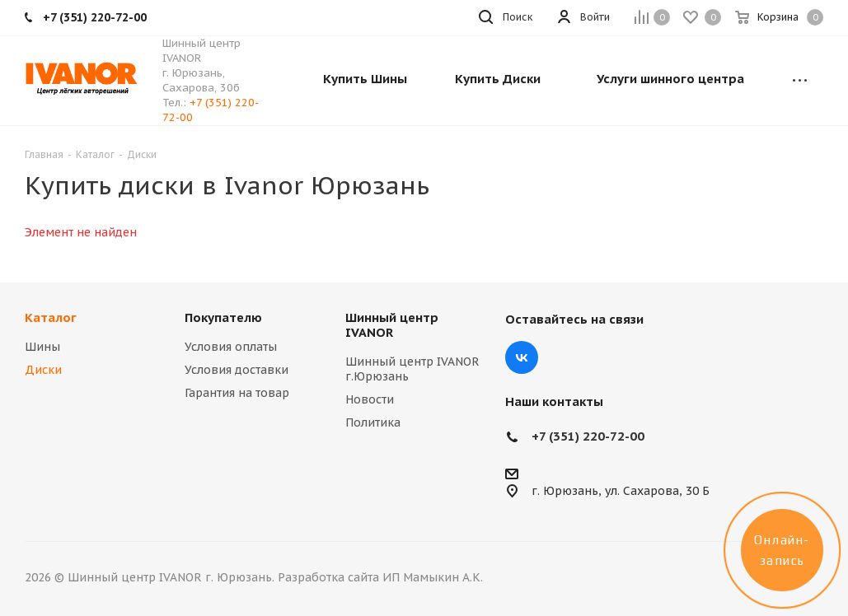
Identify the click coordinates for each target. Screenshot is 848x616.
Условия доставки (237, 370)
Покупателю (223, 317)
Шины (42, 347)
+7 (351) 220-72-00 (588, 436)
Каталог (51, 317)
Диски (43, 370)
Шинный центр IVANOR (392, 325)
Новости (370, 399)
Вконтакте (522, 357)
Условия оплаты (231, 347)
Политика (373, 422)
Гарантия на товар (237, 393)
